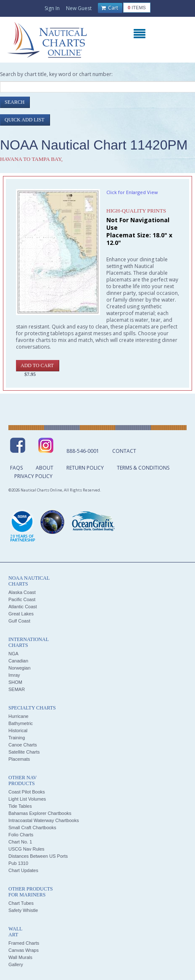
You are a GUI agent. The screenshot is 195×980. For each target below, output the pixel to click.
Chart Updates (23, 870)
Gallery (16, 964)
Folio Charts (21, 835)
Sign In (52, 8)
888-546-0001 (83, 451)
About (45, 468)
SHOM (15, 682)
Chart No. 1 (20, 842)
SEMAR (17, 689)
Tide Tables (20, 806)
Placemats (19, 759)
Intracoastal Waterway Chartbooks (44, 820)
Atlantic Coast (23, 607)
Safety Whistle (23, 910)
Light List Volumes (27, 799)
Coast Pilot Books (27, 792)
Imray (14, 675)
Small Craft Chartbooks (32, 828)
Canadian (18, 661)
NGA (13, 654)
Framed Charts (24, 943)
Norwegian (20, 668)
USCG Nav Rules (26, 849)
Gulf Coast (19, 621)
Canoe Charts (23, 745)
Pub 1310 (18, 863)
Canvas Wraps (24, 950)
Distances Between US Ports (38, 856)
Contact (124, 451)
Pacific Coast (22, 599)
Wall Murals (20, 957)
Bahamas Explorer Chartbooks (40, 813)
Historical (18, 730)
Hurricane (18, 716)
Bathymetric (21, 723)
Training (17, 738)
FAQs (16, 468)
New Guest (79, 8)
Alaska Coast (22, 592)
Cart (110, 8)
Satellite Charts (24, 752)
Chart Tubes (21, 903)
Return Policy (85, 468)
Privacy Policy (33, 476)
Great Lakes (21, 614)
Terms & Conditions (143, 468)
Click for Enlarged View (132, 192)
